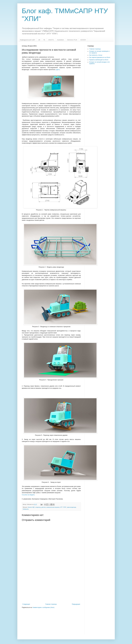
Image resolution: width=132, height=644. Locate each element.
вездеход (38, 507)
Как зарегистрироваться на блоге (100, 57)
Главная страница (51, 604)
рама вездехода (71, 507)
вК (39, 40)
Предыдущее (76, 604)
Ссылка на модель (28, 495)
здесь (58, 70)
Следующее (26, 604)
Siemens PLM (72, 40)
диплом (44, 507)
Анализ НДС (31, 507)
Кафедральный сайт (28, 40)
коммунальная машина (53, 507)
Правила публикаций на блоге (99, 60)
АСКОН (83, 40)
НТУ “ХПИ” (63, 507)
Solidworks (26, 509)
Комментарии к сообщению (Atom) (44, 607)
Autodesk (60, 40)
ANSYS (51, 40)
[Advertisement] (51, 586)
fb (44, 40)
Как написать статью (96, 55)
